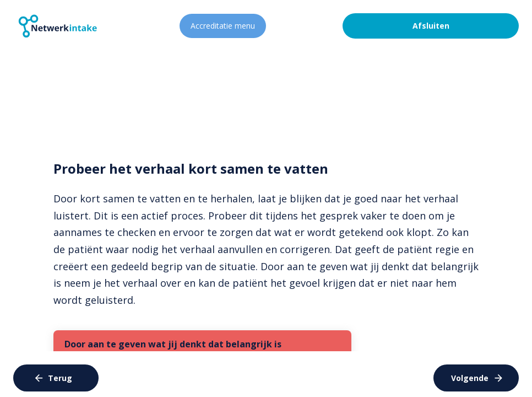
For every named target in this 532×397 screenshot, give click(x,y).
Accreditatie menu (223, 26)
